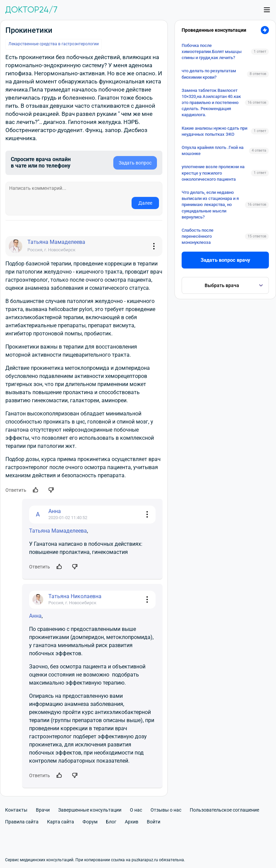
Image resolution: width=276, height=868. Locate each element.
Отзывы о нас (166, 810)
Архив (132, 822)
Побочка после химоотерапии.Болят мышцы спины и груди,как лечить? (212, 52)
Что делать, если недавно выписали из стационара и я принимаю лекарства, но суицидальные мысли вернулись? (210, 205)
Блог (111, 822)
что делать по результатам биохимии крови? (209, 74)
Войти (154, 822)
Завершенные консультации (90, 810)
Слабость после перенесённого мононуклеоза (198, 236)
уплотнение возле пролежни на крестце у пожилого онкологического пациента (213, 173)
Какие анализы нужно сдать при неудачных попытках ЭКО (214, 131)
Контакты (16, 810)
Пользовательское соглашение (224, 810)
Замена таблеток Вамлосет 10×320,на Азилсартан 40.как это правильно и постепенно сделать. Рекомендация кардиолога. (211, 103)
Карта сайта (61, 822)
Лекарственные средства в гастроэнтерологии (54, 44)
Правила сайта (22, 822)
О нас (136, 810)
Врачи (43, 810)
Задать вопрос (135, 163)
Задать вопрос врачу (225, 260)
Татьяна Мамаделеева (58, 531)
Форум (90, 822)
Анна (35, 616)
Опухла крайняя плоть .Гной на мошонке (213, 150)
